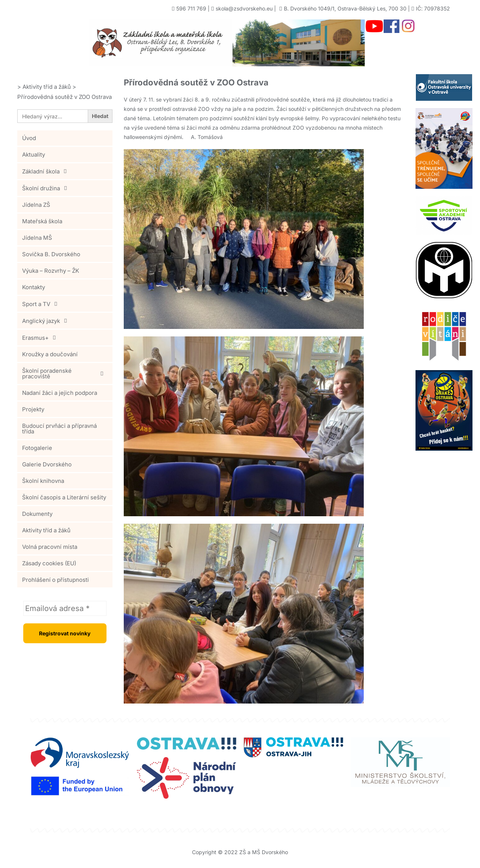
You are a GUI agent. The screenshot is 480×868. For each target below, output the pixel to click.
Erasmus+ (41, 338)
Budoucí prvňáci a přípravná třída (59, 429)
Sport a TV (42, 304)
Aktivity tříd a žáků (46, 530)
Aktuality (34, 155)
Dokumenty (37, 514)
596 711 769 (191, 8)
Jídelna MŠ (37, 238)
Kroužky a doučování (50, 354)
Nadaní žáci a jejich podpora (60, 393)
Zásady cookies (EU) (49, 563)
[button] (65, 171)
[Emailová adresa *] (65, 608)
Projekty (33, 409)
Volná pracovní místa (50, 547)
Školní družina (47, 188)
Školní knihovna (43, 481)
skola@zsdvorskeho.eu (244, 8)
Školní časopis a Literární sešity (64, 497)
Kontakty (34, 287)
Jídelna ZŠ (36, 205)
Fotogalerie (37, 448)
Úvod (29, 138)
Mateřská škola (42, 221)
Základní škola (46, 171)
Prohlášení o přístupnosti (55, 580)
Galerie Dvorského (47, 464)
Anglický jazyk (47, 321)
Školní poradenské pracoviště (65, 373)
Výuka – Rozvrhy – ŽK (51, 271)
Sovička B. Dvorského (51, 254)
